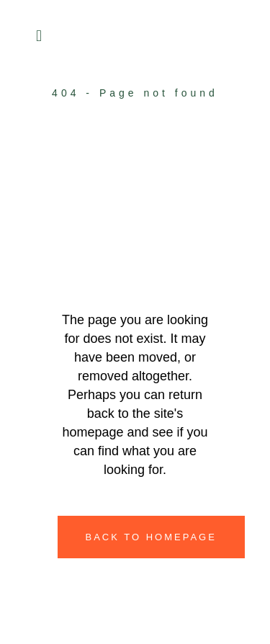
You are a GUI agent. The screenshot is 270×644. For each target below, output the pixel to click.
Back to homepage (151, 537)
